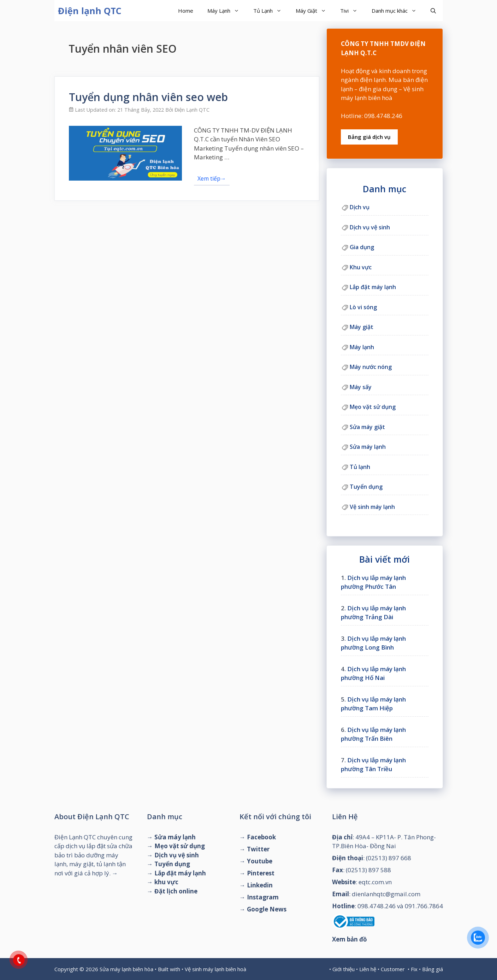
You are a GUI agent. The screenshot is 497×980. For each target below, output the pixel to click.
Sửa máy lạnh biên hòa (126, 969)
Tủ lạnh (360, 467)
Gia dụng (362, 247)
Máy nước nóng (371, 367)
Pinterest (261, 873)
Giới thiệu (344, 969)
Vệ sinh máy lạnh (372, 507)
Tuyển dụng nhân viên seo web (148, 97)
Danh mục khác (398, 11)
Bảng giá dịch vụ (369, 137)
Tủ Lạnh (271, 11)
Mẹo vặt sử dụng (373, 407)
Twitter (258, 849)
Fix (414, 969)
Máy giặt (362, 327)
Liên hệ (368, 969)
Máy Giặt (314, 11)
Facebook (261, 837)
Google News (267, 909)
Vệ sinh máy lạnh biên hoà (215, 969)
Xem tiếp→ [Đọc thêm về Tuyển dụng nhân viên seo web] (212, 178)
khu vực (166, 882)
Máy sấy (361, 387)
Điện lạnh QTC (90, 11)
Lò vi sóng (363, 307)
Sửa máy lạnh (368, 447)
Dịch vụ (360, 207)
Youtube (260, 861)
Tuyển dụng (366, 487)
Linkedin (260, 885)
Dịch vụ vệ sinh (370, 227)
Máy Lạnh (227, 11)
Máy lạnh (362, 347)
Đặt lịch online (176, 891)
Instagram (263, 897)
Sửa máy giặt (367, 427)
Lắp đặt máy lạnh (373, 287)
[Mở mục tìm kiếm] (433, 11)
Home (186, 11)
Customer (393, 969)
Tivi (352, 11)
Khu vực (361, 267)
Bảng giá (433, 969)
